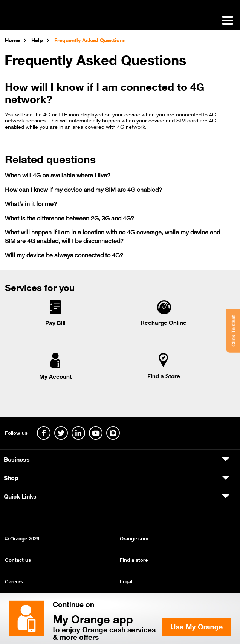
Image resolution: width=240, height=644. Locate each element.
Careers (14, 581)
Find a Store (164, 376)
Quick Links (20, 496)
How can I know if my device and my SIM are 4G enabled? (83, 189)
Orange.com (134, 538)
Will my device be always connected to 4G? (64, 255)
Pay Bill (55, 323)
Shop (11, 477)
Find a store (134, 559)
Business (17, 459)
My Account (55, 376)
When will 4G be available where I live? (58, 175)
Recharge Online (164, 322)
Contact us (18, 559)
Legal (126, 581)
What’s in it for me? (31, 203)
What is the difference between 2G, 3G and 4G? (70, 218)
